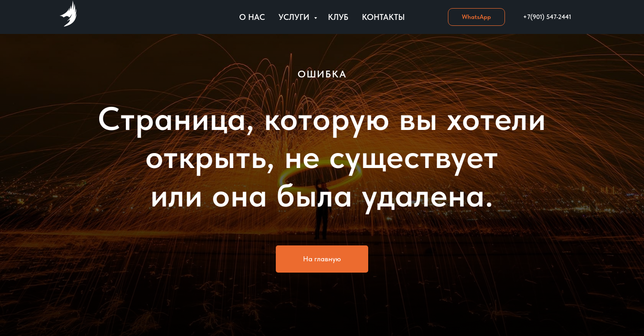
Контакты (383, 17)
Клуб (338, 17)
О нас (252, 17)
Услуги (295, 17)
